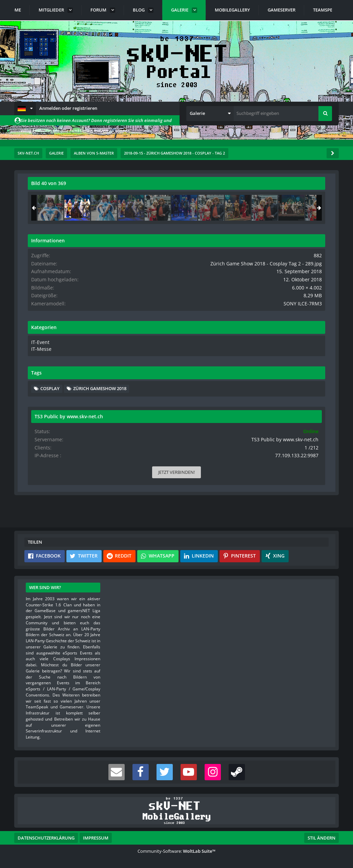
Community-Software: (176, 851)
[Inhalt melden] (198, 356)
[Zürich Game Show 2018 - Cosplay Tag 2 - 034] (310, 208)
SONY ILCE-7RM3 (308, 315)
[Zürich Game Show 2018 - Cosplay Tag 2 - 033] (256, 208)
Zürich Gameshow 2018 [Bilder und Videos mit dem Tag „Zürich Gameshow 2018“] (273, 409)
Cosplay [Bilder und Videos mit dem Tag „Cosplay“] (256, 399)
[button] (25, 108)
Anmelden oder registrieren (68, 108)
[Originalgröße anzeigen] (195, 188)
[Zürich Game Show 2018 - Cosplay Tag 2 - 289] (283, 208)
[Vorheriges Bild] (35, 275)
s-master (66, 206)
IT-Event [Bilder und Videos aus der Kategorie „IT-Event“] (245, 353)
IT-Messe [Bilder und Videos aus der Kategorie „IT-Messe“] (246, 360)
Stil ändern (321, 838)
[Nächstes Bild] (196, 275)
